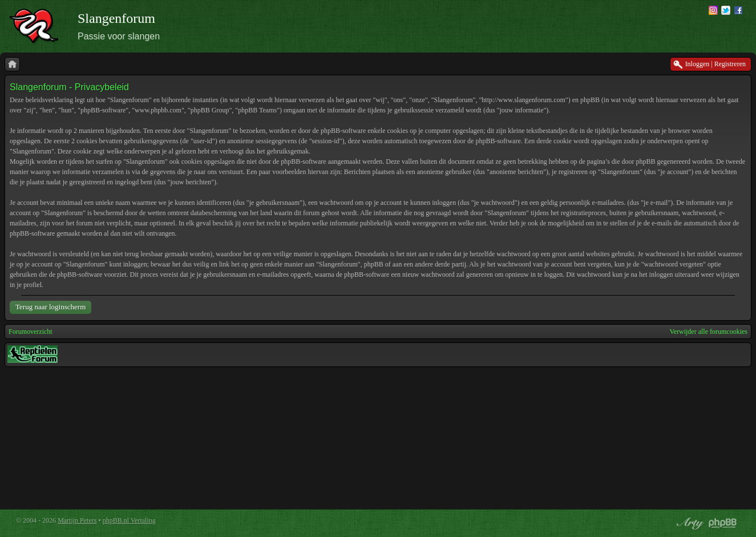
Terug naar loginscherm (50, 307)
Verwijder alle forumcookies (708, 332)
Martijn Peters (77, 520)
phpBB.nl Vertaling (129, 520)
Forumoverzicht (31, 332)
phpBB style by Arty (689, 523)
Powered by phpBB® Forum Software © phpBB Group (723, 523)
